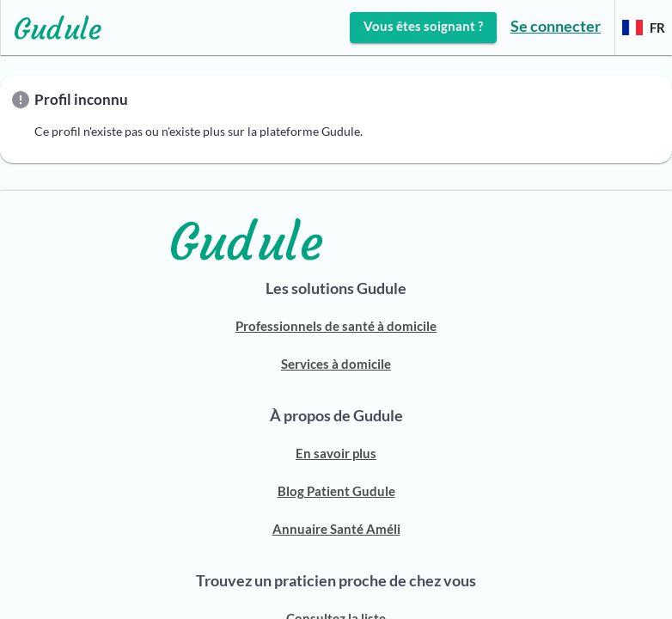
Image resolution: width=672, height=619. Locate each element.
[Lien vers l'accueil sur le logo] (51, 28)
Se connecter (556, 26)
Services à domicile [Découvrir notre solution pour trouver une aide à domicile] (336, 364)
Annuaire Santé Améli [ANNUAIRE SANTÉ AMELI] (336, 529)
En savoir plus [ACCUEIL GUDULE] (336, 453)
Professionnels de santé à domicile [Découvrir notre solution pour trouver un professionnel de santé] (336, 326)
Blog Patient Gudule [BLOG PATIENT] (336, 491)
